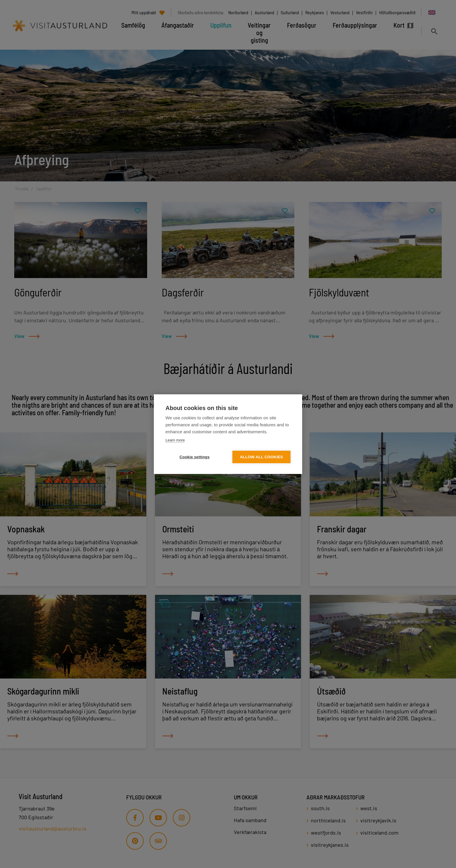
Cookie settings (195, 457)
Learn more (175, 440)
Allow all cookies (261, 457)
